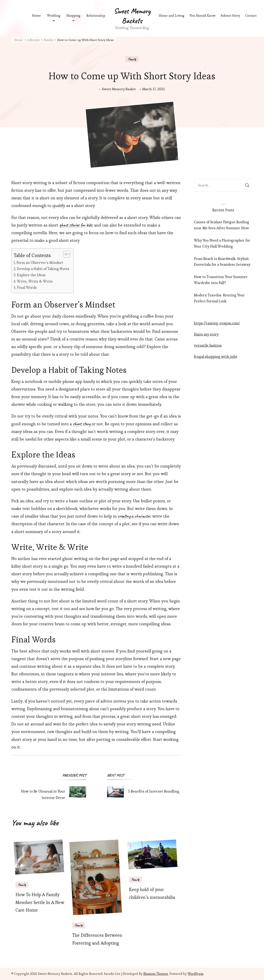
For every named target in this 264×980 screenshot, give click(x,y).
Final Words (27, 287)
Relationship (96, 16)
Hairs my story (206, 334)
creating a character (134, 516)
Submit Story (232, 16)
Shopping (73, 16)
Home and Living (172, 16)
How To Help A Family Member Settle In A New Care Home (40, 902)
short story (82, 424)
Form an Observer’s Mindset (40, 263)
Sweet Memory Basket (119, 89)
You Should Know (203, 16)
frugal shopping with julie (216, 356)
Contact (253, 16)
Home (36, 16)
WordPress (195, 974)
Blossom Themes (156, 974)
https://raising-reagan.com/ (217, 323)
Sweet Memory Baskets (132, 16)
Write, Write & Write (35, 281)
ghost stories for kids (76, 225)
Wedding (54, 16)
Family (132, 59)
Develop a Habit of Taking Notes (43, 269)
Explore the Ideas (31, 275)
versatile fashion (208, 345)
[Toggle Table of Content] (65, 254)
